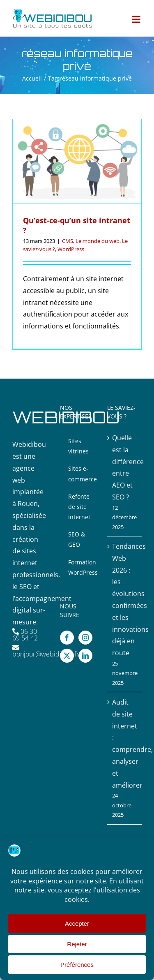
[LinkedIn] (85, 656)
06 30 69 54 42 (25, 635)
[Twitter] (67, 656)
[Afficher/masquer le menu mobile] (137, 19)
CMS (68, 241)
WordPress (71, 249)
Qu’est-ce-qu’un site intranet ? (77, 225)
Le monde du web (98, 241)
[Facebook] (67, 638)
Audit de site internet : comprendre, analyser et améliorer (125, 744)
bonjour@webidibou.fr (46, 654)
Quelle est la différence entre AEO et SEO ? (125, 467)
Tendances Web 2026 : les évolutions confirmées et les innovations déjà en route (125, 600)
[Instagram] (85, 638)
